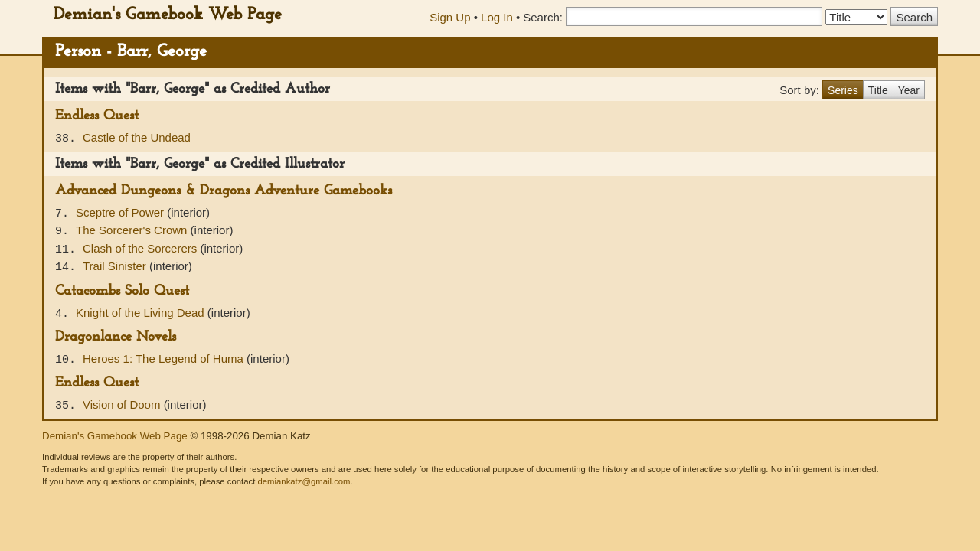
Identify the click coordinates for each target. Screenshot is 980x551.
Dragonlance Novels (116, 337)
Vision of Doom (123, 404)
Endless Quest (97, 116)
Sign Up (450, 17)
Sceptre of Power (121, 212)
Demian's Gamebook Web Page (168, 15)
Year (909, 90)
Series (843, 90)
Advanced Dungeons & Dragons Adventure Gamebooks (224, 191)
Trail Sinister (116, 266)
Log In (497, 17)
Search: (543, 17)
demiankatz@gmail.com (304, 481)
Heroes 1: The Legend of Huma (165, 359)
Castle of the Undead (137, 137)
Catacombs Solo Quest (122, 291)
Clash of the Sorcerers (141, 248)
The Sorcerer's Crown (133, 230)
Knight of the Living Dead (142, 313)
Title (878, 90)
